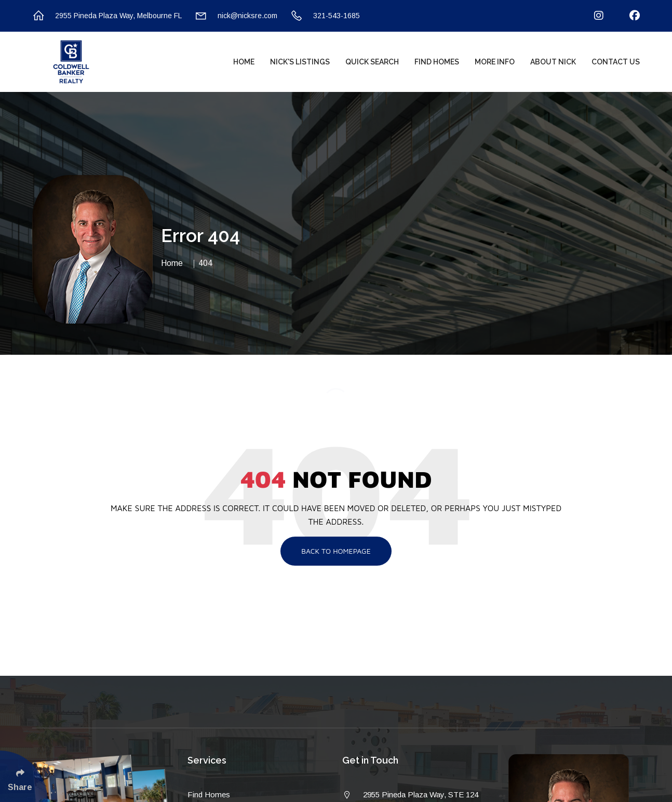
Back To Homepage (336, 551)
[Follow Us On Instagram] (592, 16)
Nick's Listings (300, 62)
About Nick (553, 62)
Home (244, 62)
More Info (495, 62)
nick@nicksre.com (236, 16)
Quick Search (372, 62)
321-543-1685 (325, 16)
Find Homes (437, 62)
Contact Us (616, 62)
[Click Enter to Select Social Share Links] (24, 776)
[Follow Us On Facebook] (628, 16)
